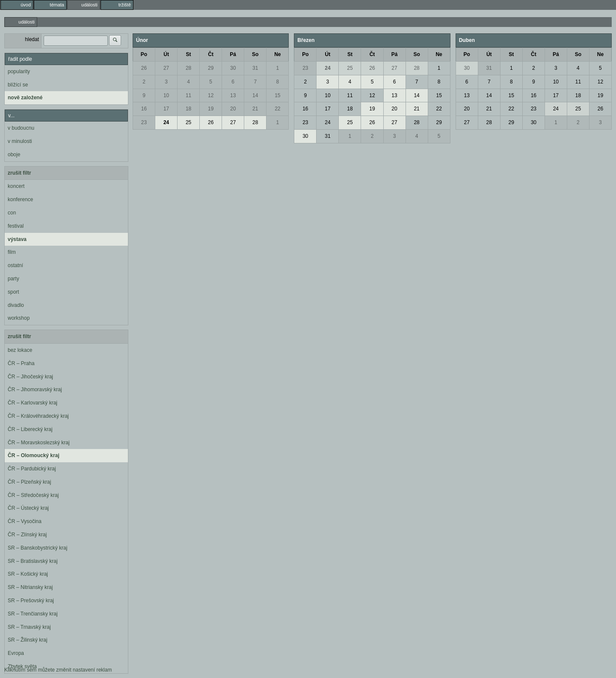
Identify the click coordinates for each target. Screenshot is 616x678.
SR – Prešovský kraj (31, 601)
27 (166, 68)
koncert (16, 186)
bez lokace (20, 350)
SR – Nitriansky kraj (30, 587)
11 (188, 95)
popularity (19, 71)
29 (211, 68)
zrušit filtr (19, 173)
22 (277, 109)
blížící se (18, 85)
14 (255, 95)
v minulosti (20, 141)
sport (13, 292)
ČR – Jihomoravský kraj (35, 390)
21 (255, 109)
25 (188, 122)
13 (233, 95)
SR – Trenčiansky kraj (33, 614)
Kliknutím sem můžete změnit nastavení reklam (58, 670)
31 (255, 68)
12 (211, 95)
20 (233, 109)
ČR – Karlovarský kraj (33, 403)
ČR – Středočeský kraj (33, 495)
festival (16, 226)
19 (211, 109)
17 (166, 109)
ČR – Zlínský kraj (27, 535)
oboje (14, 155)
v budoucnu (21, 128)
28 (188, 68)
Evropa (16, 653)
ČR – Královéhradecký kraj (38, 416)
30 (233, 68)
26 (144, 68)
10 (166, 95)
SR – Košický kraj (28, 574)
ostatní (15, 265)
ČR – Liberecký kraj (30, 429)
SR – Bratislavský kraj (33, 561)
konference (20, 199)
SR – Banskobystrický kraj (37, 548)
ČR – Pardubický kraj (32, 469)
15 (277, 95)
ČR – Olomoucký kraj (34, 455)
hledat (32, 39)
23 (144, 122)
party (13, 279)
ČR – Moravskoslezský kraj (39, 443)
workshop (19, 318)
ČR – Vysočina (25, 521)
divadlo (16, 305)
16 (144, 109)
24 (166, 122)
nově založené (25, 98)
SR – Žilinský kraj (28, 640)
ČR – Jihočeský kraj (30, 377)
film (12, 252)
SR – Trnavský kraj (29, 627)
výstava (17, 239)
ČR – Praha (21, 363)
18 (188, 109)
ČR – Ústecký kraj (28, 508)
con (12, 213)
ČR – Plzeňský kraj (29, 482)
